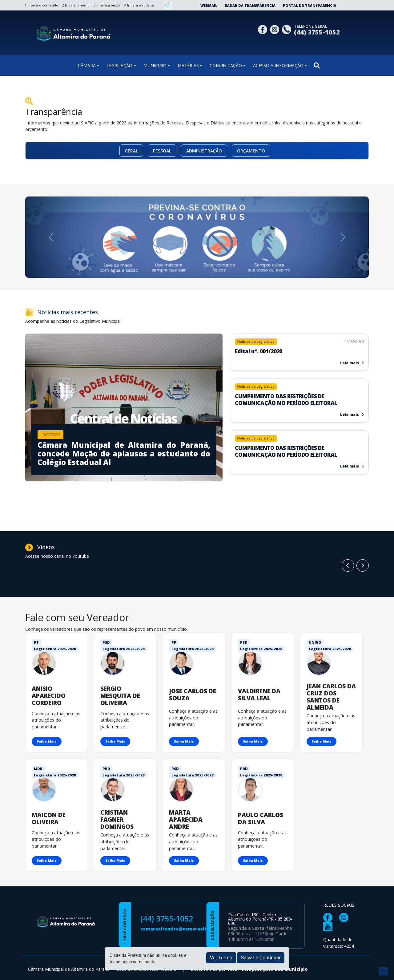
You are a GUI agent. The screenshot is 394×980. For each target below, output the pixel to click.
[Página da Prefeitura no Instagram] (275, 29)
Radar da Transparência (250, 5)
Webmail (209, 5)
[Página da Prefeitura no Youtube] (329, 926)
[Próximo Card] (348, 565)
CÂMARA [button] (87, 65)
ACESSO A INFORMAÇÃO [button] (278, 65)
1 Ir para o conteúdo (41, 5)
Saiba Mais (47, 741)
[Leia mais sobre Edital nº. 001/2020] (299, 348)
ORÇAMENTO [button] (251, 151)
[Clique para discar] (287, 29)
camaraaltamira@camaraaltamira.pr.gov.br (191, 929)
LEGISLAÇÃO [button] (119, 65)
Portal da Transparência (310, 5)
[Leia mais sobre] (299, 396)
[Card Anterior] (363, 565)
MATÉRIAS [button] (188, 65)
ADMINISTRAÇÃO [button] (204, 151)
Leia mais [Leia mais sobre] (352, 414)
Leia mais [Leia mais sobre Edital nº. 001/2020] (352, 363)
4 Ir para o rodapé (139, 5)
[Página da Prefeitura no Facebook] (263, 29)
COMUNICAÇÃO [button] (226, 65)
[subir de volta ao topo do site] (384, 971)
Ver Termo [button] (221, 958)
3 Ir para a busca (107, 5)
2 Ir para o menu (76, 5)
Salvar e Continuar (261, 958)
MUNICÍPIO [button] (155, 65)
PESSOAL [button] (162, 151)
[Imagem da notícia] (124, 450)
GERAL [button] (131, 151)
